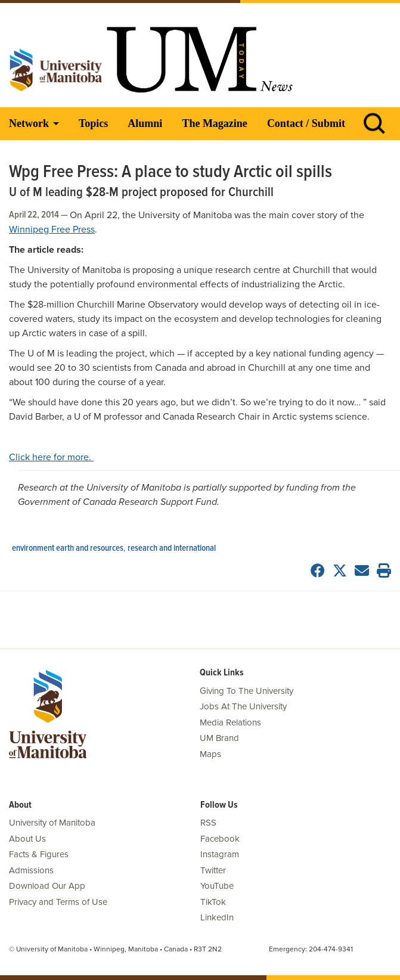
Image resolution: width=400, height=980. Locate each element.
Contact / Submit (306, 123)
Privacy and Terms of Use (58, 902)
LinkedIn (217, 917)
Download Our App (47, 886)
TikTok (213, 902)
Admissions (31, 870)
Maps (210, 754)
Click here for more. (51, 457)
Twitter (213, 870)
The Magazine (215, 123)
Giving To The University (246, 691)
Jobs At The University (243, 706)
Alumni (145, 123)
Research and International (172, 548)
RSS (208, 823)
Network (29, 123)
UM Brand (219, 738)
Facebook (220, 839)
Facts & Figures (39, 854)
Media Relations (230, 722)
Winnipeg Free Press (52, 230)
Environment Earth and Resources (68, 548)
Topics (93, 123)
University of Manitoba (52, 823)
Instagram (220, 854)
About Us (27, 839)
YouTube (217, 886)
